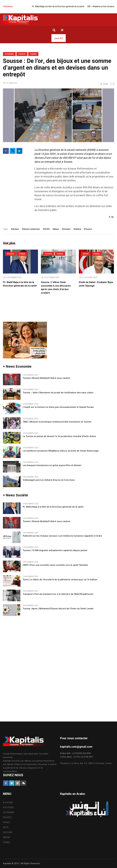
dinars (56, 229)
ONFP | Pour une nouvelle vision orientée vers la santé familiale (55, 565)
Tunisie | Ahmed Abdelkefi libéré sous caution (46, 378)
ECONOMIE (9, 54)
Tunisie (33, 54)
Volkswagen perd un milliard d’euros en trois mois (49, 480)
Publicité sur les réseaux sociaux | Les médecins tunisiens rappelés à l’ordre (62, 536)
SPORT (86, 254)
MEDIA (6, 837)
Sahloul (78, 229)
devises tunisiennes (32, 229)
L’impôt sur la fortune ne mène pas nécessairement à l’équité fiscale (58, 407)
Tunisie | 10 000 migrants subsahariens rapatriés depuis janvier (55, 551)
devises (16, 229)
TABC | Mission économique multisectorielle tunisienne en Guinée (57, 422)
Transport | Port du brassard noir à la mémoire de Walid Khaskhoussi (58, 594)
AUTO (6, 827)
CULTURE (8, 832)
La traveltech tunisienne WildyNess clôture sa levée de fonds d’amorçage (61, 451)
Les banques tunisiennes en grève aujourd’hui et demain (52, 466)
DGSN (47, 229)
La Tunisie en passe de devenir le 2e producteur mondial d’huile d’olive (59, 436)
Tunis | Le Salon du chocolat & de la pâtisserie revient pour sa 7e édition (60, 580)
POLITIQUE (8, 807)
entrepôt (67, 229)
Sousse (89, 229)
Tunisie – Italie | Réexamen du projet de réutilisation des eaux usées (58, 393)
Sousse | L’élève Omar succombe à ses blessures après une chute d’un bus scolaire (56, 288)
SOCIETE (22, 54)
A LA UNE (8, 802)
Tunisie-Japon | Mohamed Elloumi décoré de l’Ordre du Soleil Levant (58, 609)
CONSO (7, 842)
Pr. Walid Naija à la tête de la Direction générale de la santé (65, 7)
